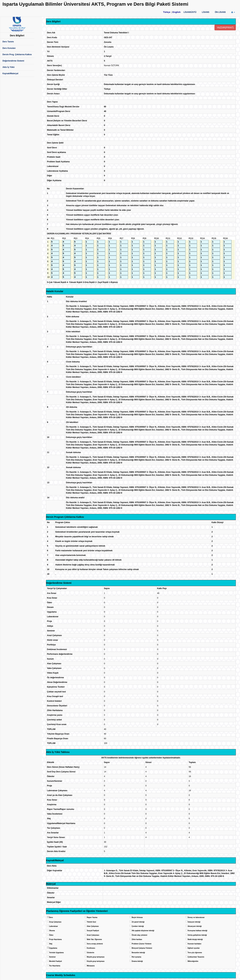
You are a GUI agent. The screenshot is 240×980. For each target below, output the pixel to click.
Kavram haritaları (194, 944)
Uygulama (53, 948)
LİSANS (206, 12)
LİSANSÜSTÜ (190, 12)
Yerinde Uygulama (56, 953)
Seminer (52, 957)
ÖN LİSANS (220, 12)
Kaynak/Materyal (10, 73)
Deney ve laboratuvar (196, 917)
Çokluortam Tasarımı (196, 957)
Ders (51, 917)
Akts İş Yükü (8, 67)
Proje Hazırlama (55, 939)
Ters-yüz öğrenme (195, 953)
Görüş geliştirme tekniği (197, 935)
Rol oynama (136, 957)
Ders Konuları (9, 48)
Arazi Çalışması (93, 935)
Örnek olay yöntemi (139, 935)
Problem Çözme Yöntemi (141, 944)
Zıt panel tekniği (138, 922)
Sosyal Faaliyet (93, 931)
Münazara (91, 966)
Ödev (51, 935)
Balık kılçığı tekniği (195, 939)
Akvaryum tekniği (195, 926)
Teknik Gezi (91, 922)
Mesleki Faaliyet (55, 961)
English (176, 12)
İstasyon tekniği (194, 922)
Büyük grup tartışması (96, 957)
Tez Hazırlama (55, 966)
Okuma (52, 931)
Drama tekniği (137, 961)
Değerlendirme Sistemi (13, 61)
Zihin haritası (137, 939)
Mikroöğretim (193, 961)
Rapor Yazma (92, 917)
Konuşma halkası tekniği (197, 931)
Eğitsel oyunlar (194, 948)
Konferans (91, 948)
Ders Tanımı (8, 42)
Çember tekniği (138, 926)
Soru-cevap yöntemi (95, 944)
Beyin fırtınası (137, 917)
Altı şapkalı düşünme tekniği (143, 931)
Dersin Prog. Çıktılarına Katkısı (17, 54)
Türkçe (167, 12)
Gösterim (90, 953)
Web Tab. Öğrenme (94, 939)
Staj (51, 944)
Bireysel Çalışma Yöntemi (142, 948)
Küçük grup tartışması (96, 961)
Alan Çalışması (93, 926)
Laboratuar (53, 926)
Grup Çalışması (55, 922)
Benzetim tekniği (138, 953)
